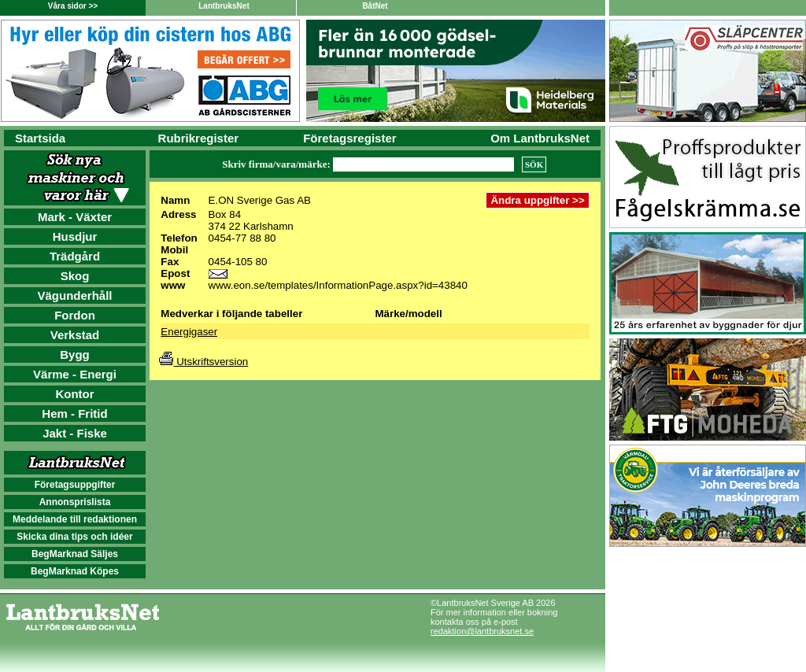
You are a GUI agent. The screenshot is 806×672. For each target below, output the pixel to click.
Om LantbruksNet (540, 138)
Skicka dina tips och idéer (74, 537)
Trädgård (75, 256)
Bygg (75, 354)
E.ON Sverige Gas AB (260, 200)
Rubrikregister (199, 138)
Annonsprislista (75, 502)
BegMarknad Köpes (75, 571)
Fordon (75, 315)
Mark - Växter (75, 217)
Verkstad (75, 335)
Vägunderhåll (74, 295)
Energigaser (189, 332)
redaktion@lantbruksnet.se (482, 631)
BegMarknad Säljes (75, 554)
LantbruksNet (224, 6)
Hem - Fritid (74, 414)
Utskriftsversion (203, 362)
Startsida (40, 138)
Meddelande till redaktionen (75, 519)
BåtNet (375, 6)
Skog (75, 276)
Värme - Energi (75, 374)
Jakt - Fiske (75, 433)
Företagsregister (349, 138)
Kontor (74, 394)
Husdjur (75, 236)
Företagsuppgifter (75, 485)
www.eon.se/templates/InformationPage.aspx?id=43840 (338, 285)
